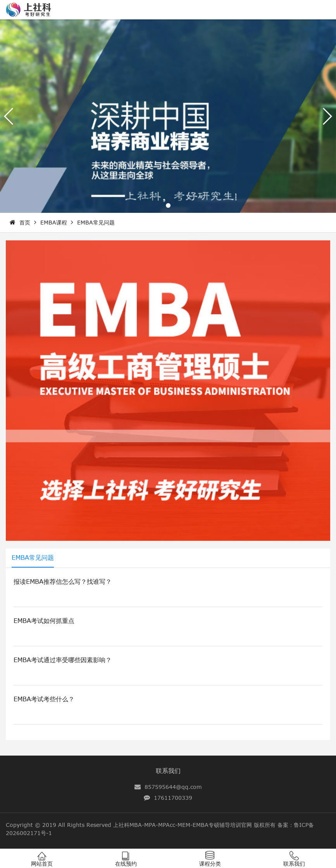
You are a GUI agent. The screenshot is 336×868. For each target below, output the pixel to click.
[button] (168, 205)
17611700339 (173, 798)
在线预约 (126, 864)
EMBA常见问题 (96, 222)
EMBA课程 (54, 222)
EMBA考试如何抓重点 (44, 621)
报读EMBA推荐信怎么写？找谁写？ (63, 582)
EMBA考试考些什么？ (44, 699)
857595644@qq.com (173, 787)
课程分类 (210, 864)
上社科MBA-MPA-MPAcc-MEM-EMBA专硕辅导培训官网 (183, 825)
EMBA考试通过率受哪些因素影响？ (63, 660)
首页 (25, 222)
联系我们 (168, 771)
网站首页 (42, 864)
